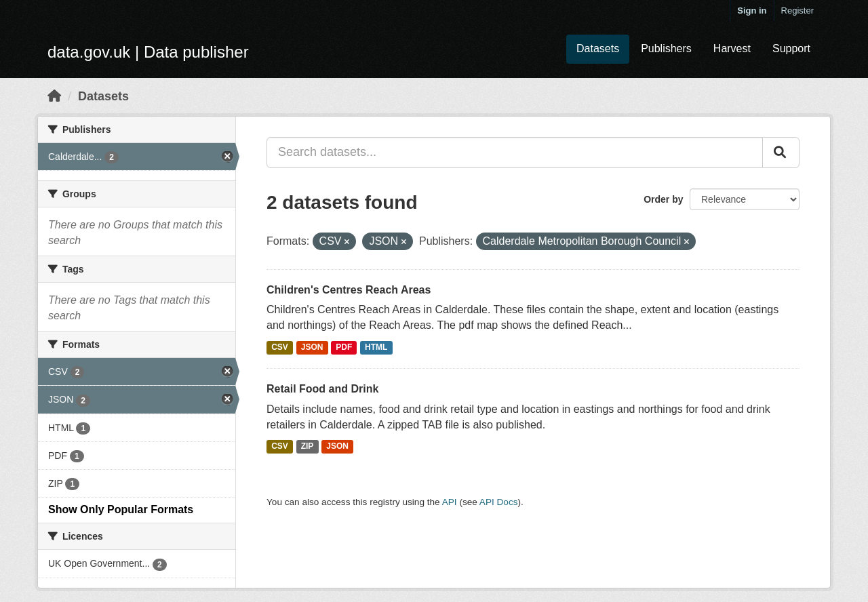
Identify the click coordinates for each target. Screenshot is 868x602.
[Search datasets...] (515, 153)
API (450, 502)
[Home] (54, 96)
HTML (376, 347)
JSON (312, 347)
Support (791, 48)
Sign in (752, 11)
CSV (280, 347)
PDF (344, 347)
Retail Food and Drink (322, 389)
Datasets (598, 48)
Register (797, 11)
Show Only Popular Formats (121, 509)
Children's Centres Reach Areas (349, 290)
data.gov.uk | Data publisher (148, 52)
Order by (663, 199)
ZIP (308, 446)
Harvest (732, 48)
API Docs (499, 502)
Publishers (666, 48)
